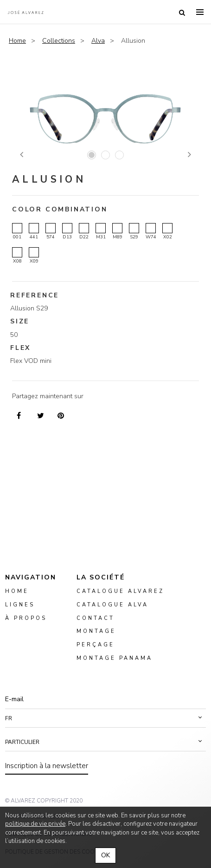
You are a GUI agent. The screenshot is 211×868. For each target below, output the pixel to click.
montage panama (115, 658)
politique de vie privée (35, 824)
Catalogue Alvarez (120, 591)
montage (96, 632)
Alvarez (26, 12)
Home (17, 41)
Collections (59, 41)
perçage (96, 645)
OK (105, 855)
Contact (96, 618)
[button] (105, 718)
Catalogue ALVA (112, 605)
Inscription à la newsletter (47, 766)
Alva (98, 41)
